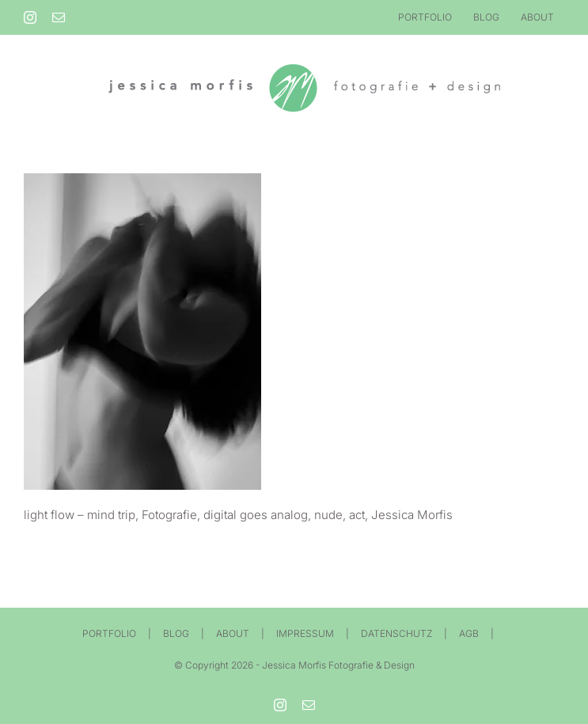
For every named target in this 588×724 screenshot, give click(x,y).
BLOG (176, 633)
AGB (469, 633)
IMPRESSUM (305, 633)
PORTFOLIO (109, 633)
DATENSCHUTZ (396, 633)
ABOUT (233, 633)
